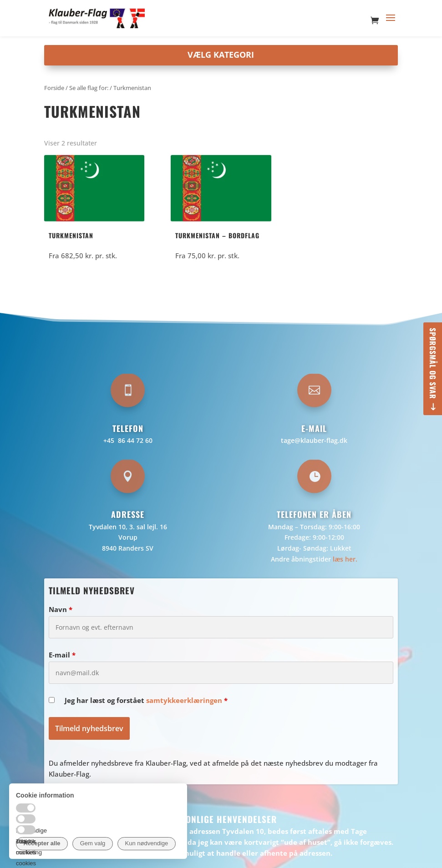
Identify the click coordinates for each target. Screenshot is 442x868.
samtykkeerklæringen (184, 700)
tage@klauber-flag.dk (314, 440)
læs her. (345, 559)
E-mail (62, 655)
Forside (54, 88)
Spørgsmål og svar (433, 364)
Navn (61, 609)
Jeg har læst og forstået (146, 700)
